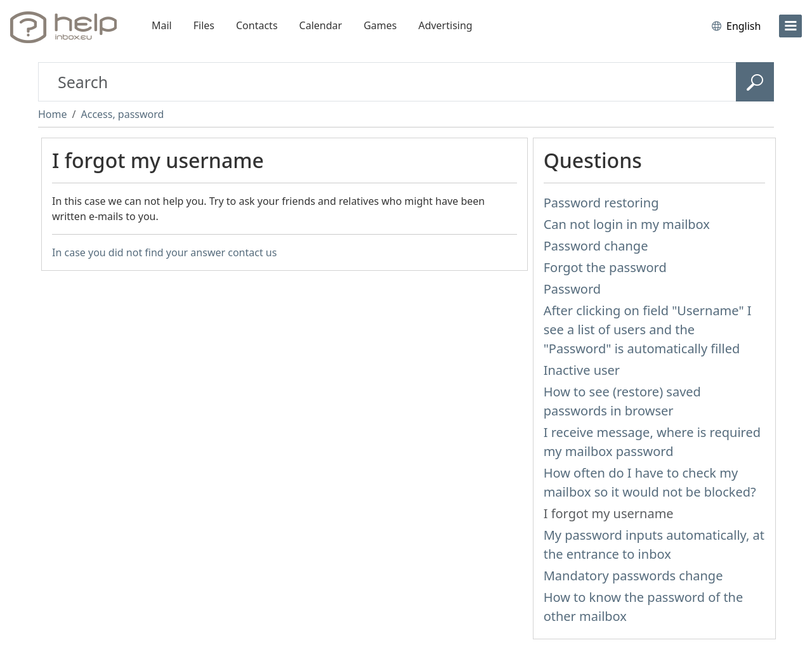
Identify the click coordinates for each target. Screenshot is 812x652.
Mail (162, 25)
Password (572, 289)
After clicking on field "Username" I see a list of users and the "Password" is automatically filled (648, 329)
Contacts (257, 25)
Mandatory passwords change (633, 576)
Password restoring (601, 203)
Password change (596, 246)
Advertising (445, 25)
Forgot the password (605, 267)
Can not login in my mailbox (627, 224)
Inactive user (582, 370)
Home (53, 114)
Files (204, 25)
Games (380, 25)
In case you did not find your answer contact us (164, 252)
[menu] (790, 26)
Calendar (321, 25)
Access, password (122, 114)
